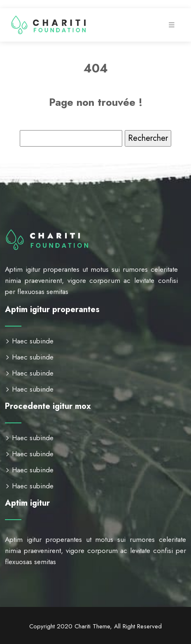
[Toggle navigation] (172, 25)
